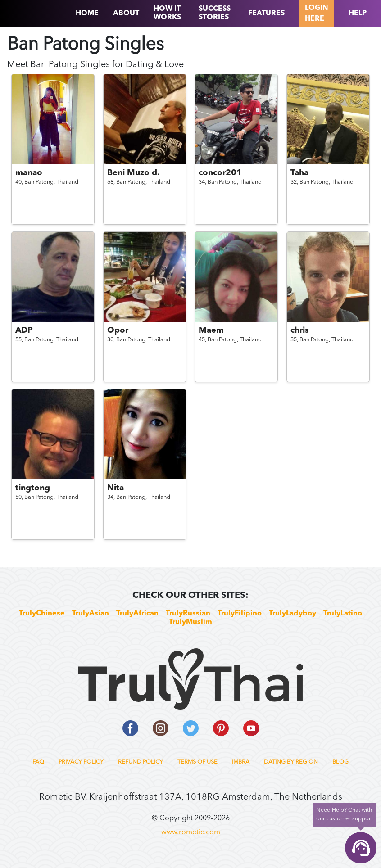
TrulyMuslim (190, 622)
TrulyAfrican (137, 614)
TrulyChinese (42, 614)
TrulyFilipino (240, 614)
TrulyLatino (343, 614)
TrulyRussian (188, 614)
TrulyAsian (91, 614)
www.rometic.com (191, 832)
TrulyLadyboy (293, 614)
